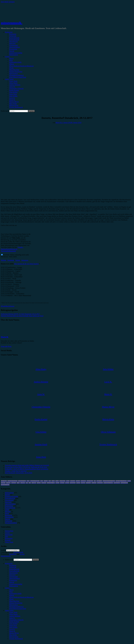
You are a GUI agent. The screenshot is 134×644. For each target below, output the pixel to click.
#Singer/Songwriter (16, 72)
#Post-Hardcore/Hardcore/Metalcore (21, 66)
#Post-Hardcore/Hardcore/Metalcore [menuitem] (21, 597)
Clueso (57, 481)
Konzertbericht (14, 38)
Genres (7, 57)
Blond (42, 481)
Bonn (50, 481)
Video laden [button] (13, 257)
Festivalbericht (14, 40)
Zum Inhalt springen (8, 2)
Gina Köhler (13, 92)
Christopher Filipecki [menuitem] (16, 620)
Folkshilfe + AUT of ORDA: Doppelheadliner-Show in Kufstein (27, 469)
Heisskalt (8, 483)
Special (12, 51)
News (7, 513)
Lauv (30, 483)
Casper (53, 481)
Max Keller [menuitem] (13, 635)
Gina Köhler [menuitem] (13, 624)
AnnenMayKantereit (13, 481)
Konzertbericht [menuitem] (14, 569)
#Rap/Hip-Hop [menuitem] (14, 601)
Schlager (83, 483)
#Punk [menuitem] (11, 599)
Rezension (13, 34)
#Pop (11, 60)
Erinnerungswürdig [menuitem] (16, 584)
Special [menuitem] (12, 582)
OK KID (78, 483)
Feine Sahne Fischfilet (121, 481)
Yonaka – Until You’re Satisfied (16, 471)
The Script (88, 483)
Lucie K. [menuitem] (12, 629)
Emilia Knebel (14, 90)
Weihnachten (117, 483)
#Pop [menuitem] (11, 592)
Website (4, 260)
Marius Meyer (14, 102)
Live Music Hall (51, 483)
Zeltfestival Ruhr (5, 485)
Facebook (11, 260)
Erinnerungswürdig (16, 53)
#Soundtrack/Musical (16, 75)
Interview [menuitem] (12, 575)
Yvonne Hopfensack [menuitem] (16, 639)
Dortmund (73, 481)
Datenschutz (9, 531)
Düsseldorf (83, 481)
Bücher (7, 495)
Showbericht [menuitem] (13, 573)
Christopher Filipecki (16, 89)
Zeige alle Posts (6, 346)
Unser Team (13, 81)
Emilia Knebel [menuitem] (14, 622)
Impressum (9, 535)
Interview (12, 43)
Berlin (28, 481)
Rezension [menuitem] (13, 565)
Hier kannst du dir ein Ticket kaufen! (27, 264)
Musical (57, 483)
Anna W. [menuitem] (12, 618)
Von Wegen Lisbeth (108, 483)
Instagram (25, 260)
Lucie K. (12, 98)
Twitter (18, 260)
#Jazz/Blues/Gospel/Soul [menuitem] (18, 609)
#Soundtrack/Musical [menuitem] (16, 607)
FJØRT (129, 481)
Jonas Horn (13, 94)
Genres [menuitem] (7, 588)
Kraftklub (23, 483)
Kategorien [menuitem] (9, 563)
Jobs (6, 536)
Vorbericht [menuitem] (13, 567)
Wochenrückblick (11, 523)
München (62, 483)
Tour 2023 (94, 483)
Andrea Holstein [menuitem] (15, 616)
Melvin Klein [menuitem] (14, 637)
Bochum (46, 481)
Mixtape (8, 512)
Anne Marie (4, 481)
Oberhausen (73, 483)
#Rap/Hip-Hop (14, 70)
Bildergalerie (14, 55)
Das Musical (62, 481)
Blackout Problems (35, 481)
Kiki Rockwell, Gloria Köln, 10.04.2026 (19, 473)
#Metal (12, 64)
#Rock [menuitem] (11, 590)
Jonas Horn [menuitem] (13, 625)
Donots (12, 306)
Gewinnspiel (13, 45)
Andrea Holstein (15, 85)
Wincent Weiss (124, 483)
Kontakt (8, 540)
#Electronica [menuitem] (13, 605)
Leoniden (34, 483)
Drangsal (78, 481)
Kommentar (13, 49)
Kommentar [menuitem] (13, 580)
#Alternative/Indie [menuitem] (15, 594)
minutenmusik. (12, 23)
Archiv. (3, 550)
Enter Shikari (90, 481)
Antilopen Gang (22, 481)
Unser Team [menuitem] (13, 612)
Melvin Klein (14, 105)
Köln (27, 483)
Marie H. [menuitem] (12, 631)
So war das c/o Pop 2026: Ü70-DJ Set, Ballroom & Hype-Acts (26, 467)
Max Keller (13, 104)
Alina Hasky (13, 83)
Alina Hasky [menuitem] (13, 614)
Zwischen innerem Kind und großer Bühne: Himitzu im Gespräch (27, 465)
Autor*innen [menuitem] (9, 610)
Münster (67, 483)
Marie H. (12, 100)
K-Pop (18, 483)
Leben (7, 510)
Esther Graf (99, 481)
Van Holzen (100, 483)
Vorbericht (13, 36)
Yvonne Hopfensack (16, 107)
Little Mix (44, 483)
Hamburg (3, 483)
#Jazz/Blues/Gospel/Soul (18, 77)
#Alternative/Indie (15, 62)
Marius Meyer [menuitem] (14, 633)
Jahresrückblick (14, 47)
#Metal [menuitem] (12, 595)
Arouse (22, 554)
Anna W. (12, 87)
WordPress (13, 554)
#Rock (11, 58)
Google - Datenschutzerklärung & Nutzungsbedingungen (12, 249)
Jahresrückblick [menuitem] (14, 578)
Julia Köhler (13, 96)
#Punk (11, 68)
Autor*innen (9, 79)
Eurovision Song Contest (109, 481)
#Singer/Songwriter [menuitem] (16, 603)
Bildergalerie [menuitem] (14, 586)
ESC (95, 481)
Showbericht (13, 42)
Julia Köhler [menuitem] (13, 627)
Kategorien (9, 32)
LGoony (39, 483)
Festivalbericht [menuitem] (14, 571)
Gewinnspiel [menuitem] (13, 577)
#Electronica (13, 73)
